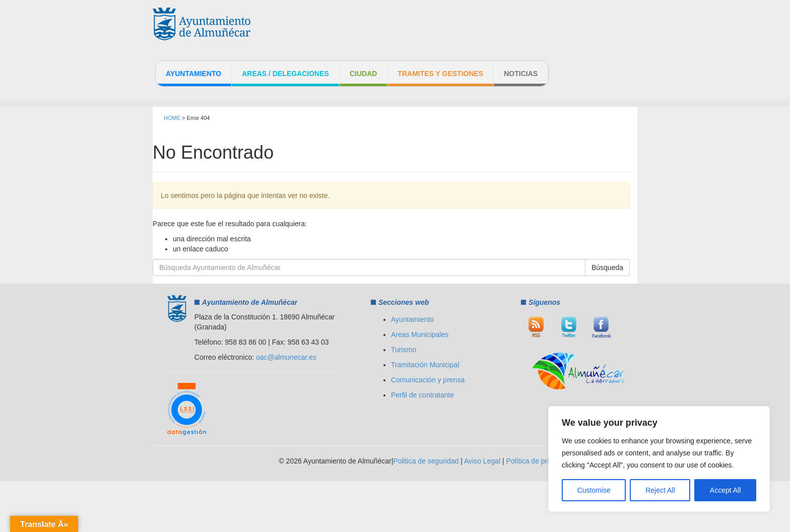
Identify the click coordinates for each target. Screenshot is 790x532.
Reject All (660, 490)
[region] (659, 459)
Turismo (404, 350)
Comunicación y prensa (428, 380)
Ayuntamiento (193, 74)
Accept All (725, 490)
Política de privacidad (540, 461)
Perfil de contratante (422, 395)
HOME (172, 118)
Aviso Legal (482, 461)
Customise (594, 490)
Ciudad (363, 74)
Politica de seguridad (426, 461)
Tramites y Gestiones (440, 74)
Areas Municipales (420, 335)
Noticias (521, 74)
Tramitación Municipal (425, 365)
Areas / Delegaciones (285, 74)
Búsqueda (607, 268)
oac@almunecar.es (286, 357)
